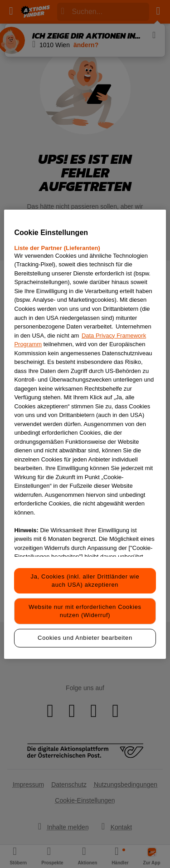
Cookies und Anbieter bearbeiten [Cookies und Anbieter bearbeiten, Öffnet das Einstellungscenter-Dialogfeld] (85, 638)
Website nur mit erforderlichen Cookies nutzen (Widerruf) (85, 611)
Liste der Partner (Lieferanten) (57, 248)
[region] (85, 434)
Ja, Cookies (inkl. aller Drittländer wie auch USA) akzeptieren (85, 581)
